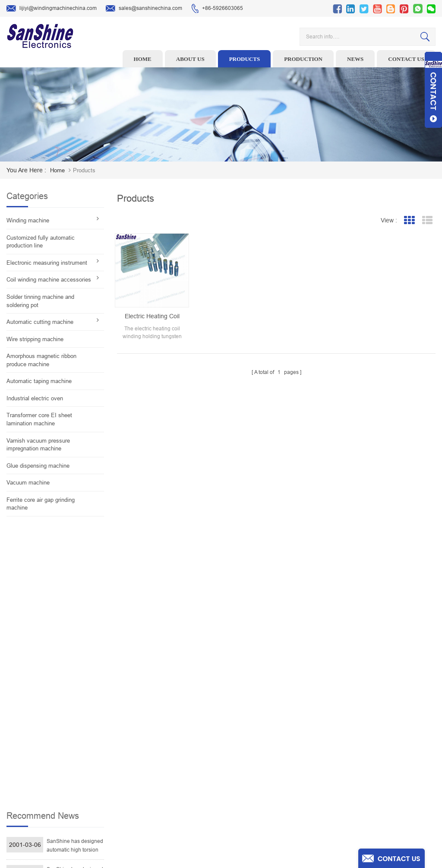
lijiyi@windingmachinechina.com (52, 9)
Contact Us (272, 765)
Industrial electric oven (35, 398)
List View (427, 220)
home (57, 170)
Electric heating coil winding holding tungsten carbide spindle (152, 317)
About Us (269, 738)
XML (264, 805)
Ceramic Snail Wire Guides (184, 738)
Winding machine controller (185, 751)
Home (143, 59)
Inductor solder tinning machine (191, 792)
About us (190, 59)
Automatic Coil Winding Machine (191, 778)
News (355, 59)
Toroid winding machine (181, 711)
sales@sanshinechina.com (144, 9)
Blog (264, 778)
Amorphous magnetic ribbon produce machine (41, 360)
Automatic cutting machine (40, 322)
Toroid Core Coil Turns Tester (187, 765)
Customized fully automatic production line (41, 242)
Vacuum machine (28, 483)
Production (303, 59)
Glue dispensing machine (38, 466)
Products (245, 59)
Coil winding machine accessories (49, 280)
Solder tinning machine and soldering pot (40, 301)
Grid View (409, 220)
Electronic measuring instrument (47, 263)
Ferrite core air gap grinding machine (41, 504)
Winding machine (28, 220)
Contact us (406, 59)
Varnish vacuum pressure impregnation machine (38, 445)
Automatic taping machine (39, 381)
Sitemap (268, 792)
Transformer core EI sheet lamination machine (39, 419)
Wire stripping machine (35, 339)
